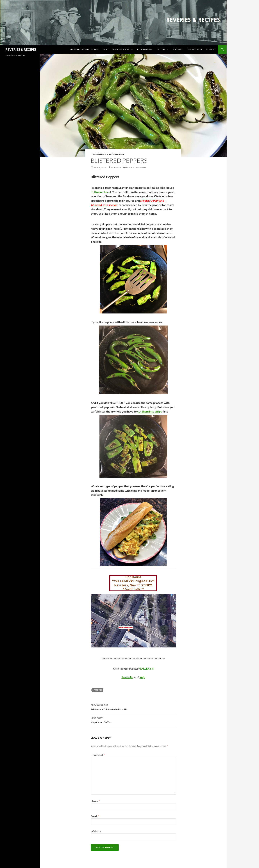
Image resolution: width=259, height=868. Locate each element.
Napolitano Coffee (133, 720)
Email (95, 816)
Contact (211, 49)
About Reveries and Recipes (84, 49)
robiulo (116, 167)
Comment (98, 755)
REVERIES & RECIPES (21, 49)
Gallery (161, 49)
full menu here (101, 192)
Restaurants (116, 154)
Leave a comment (136, 167)
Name (95, 801)
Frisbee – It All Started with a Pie (133, 707)
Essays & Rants (145, 49)
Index (106, 49)
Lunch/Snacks (99, 154)
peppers (98, 690)
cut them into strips (150, 411)
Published (178, 49)
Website (96, 831)
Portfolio (127, 677)
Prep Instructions (123, 49)
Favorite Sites (195, 49)
